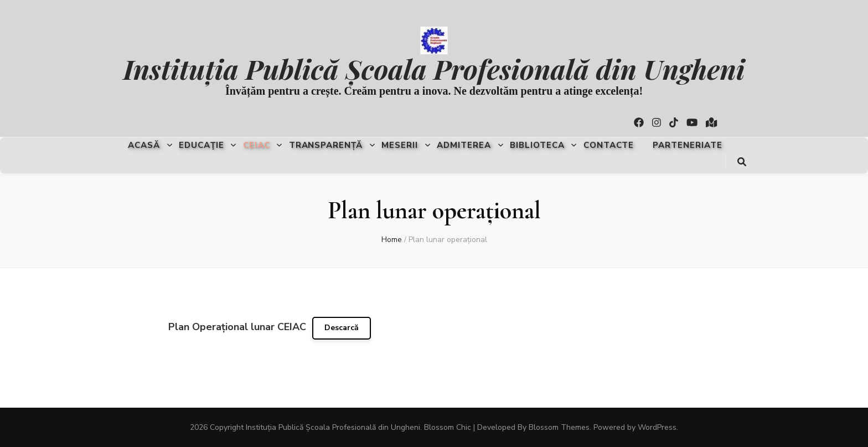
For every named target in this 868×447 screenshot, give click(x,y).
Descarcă (342, 328)
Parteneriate (688, 145)
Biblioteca (537, 145)
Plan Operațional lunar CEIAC (237, 327)
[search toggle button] (742, 162)
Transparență (326, 145)
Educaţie (201, 145)
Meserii (400, 145)
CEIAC (257, 145)
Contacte (609, 145)
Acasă (144, 145)
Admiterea (464, 145)
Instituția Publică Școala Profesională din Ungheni (434, 68)
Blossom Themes (559, 427)
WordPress (657, 427)
